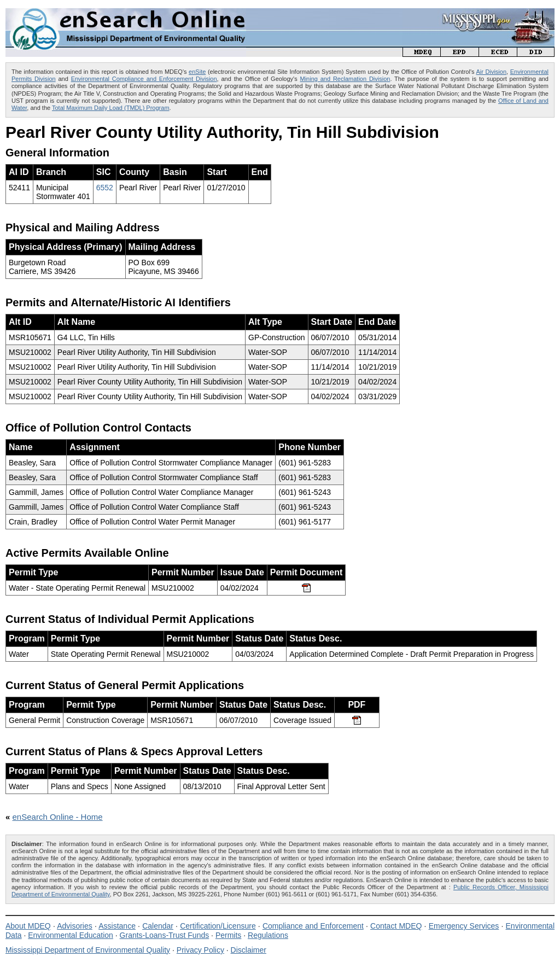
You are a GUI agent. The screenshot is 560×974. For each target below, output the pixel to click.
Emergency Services (464, 926)
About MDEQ (28, 926)
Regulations (268, 935)
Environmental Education (71, 935)
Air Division (491, 72)
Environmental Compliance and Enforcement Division (144, 79)
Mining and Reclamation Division (345, 79)
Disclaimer (249, 950)
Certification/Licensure (218, 926)
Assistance (117, 926)
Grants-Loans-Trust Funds (165, 935)
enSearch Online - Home (58, 817)
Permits (228, 935)
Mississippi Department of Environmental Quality (88, 950)
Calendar (158, 926)
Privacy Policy (200, 950)
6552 (105, 188)
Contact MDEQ (396, 926)
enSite (197, 72)
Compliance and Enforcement (313, 926)
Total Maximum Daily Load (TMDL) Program (111, 108)
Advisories (75, 926)
